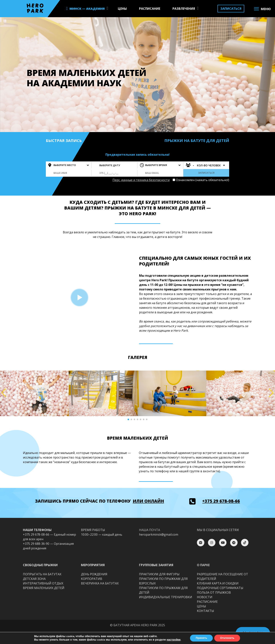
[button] (128, 419)
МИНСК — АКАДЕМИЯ (87, 9)
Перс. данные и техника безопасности (141, 180)
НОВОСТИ (205, 597)
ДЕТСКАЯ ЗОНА (34, 579)
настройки (174, 640)
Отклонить (227, 638)
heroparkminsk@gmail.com (159, 534)
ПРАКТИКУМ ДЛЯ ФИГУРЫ (159, 574)
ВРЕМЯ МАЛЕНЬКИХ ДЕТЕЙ (44, 588)
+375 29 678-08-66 (221, 501)
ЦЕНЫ (122, 9)
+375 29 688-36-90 (36, 544)
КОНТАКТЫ (205, 611)
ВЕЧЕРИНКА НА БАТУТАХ (100, 583)
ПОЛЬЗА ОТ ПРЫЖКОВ (214, 592)
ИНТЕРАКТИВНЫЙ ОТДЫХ (43, 583)
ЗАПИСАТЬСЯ (231, 9)
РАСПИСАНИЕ (150, 9)
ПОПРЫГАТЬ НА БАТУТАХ (42, 574)
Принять (201, 638)
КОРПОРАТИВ (92, 579)
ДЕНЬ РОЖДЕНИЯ (94, 574)
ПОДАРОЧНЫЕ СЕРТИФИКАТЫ (220, 588)
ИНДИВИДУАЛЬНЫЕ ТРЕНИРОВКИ (166, 597)
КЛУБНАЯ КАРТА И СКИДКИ (218, 583)
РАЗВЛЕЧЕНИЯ (184, 9)
